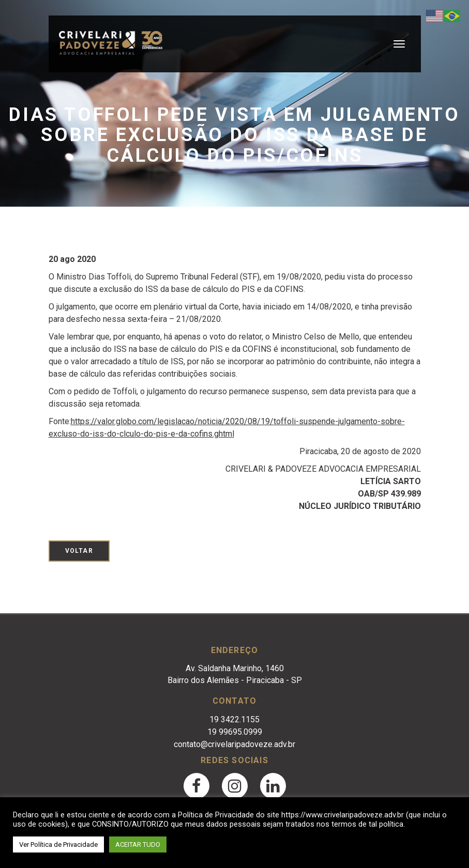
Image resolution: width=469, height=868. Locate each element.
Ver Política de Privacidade (58, 844)
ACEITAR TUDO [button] (138, 844)
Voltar (79, 551)
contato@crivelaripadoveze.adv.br (234, 744)
